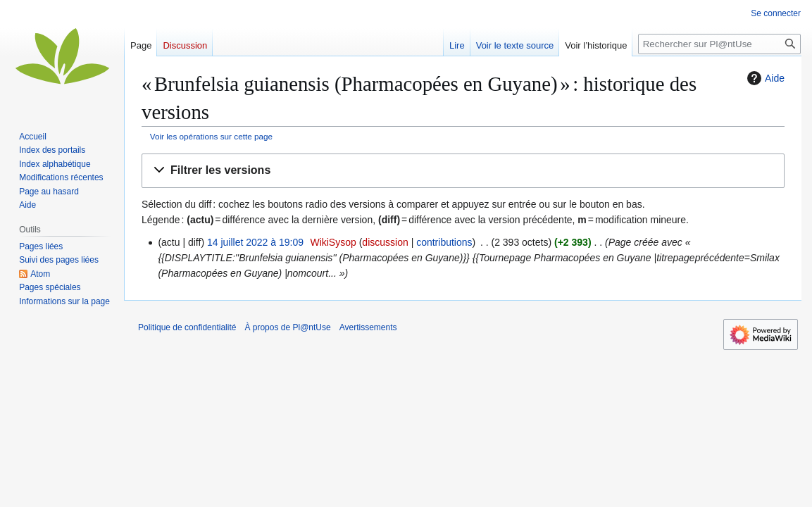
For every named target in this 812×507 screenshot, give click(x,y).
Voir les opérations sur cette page (211, 136)
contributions (444, 242)
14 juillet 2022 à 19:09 (255, 242)
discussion (385, 242)
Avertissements (368, 327)
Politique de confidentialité (187, 327)
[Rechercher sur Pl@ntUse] (719, 44)
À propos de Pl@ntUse (287, 327)
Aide (764, 78)
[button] (463, 171)
